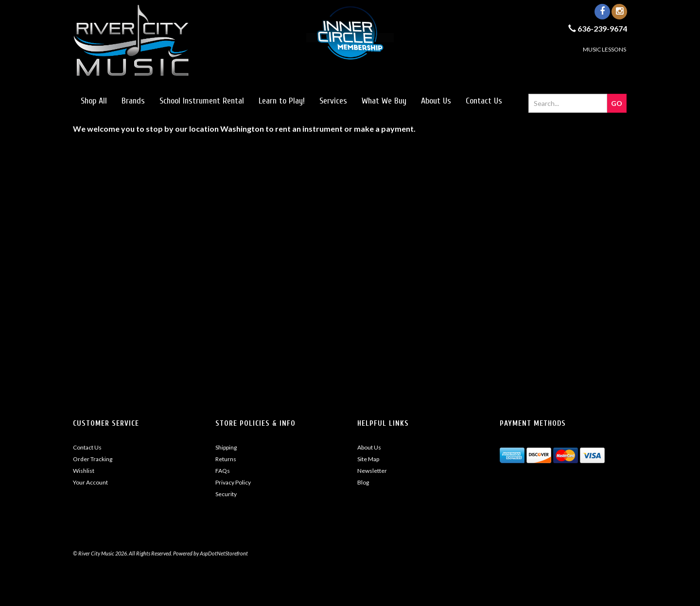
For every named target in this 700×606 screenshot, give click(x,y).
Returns (226, 459)
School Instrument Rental (202, 101)
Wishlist (84, 471)
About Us (436, 101)
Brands (133, 101)
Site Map (368, 459)
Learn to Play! (282, 101)
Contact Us (484, 101)
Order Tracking (93, 459)
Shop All (94, 101)
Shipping (226, 447)
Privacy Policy (233, 482)
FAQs (223, 471)
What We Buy (384, 101)
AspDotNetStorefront (224, 553)
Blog (363, 482)
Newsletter (372, 471)
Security (226, 494)
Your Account (90, 482)
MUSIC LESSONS (604, 49)
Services (333, 101)
